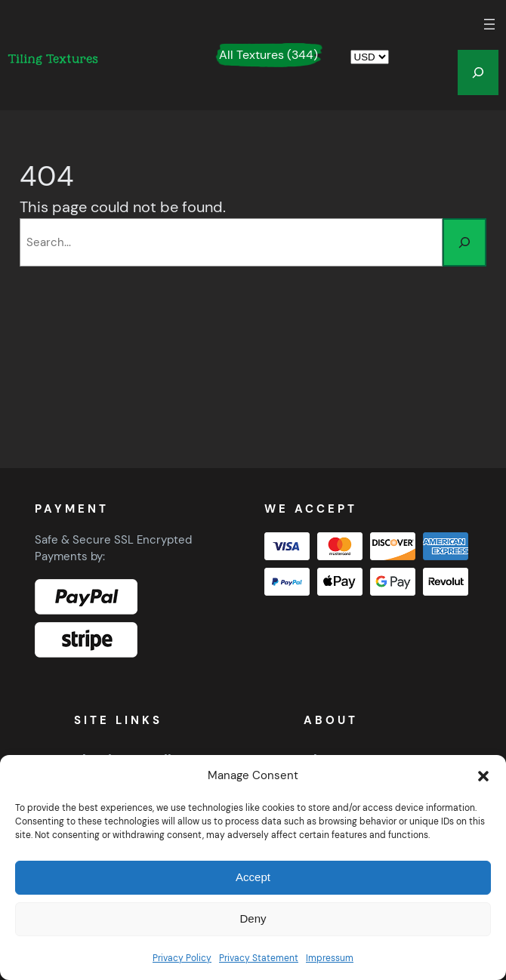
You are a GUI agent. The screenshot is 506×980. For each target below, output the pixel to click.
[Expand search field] (478, 72)
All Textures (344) (268, 55)
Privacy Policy (182, 958)
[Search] (464, 242)
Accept (253, 877)
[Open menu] (489, 24)
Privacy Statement (259, 958)
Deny (253, 918)
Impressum (330, 958)
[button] (483, 776)
